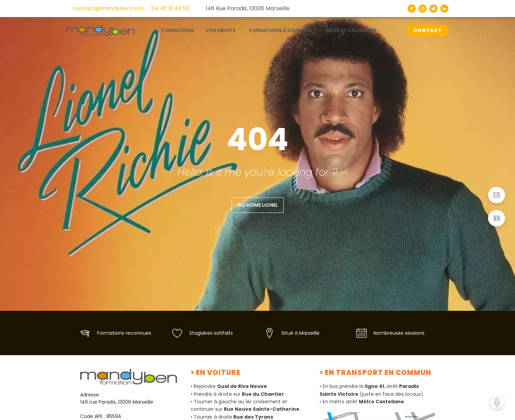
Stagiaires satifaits (211, 333)
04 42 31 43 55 (170, 8)
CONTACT (428, 30)
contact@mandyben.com (108, 8)
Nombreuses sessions (399, 333)
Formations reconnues (124, 333)
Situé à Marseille (300, 333)
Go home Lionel (258, 205)
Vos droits (221, 30)
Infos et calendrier (351, 30)
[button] (497, 195)
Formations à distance (281, 30)
